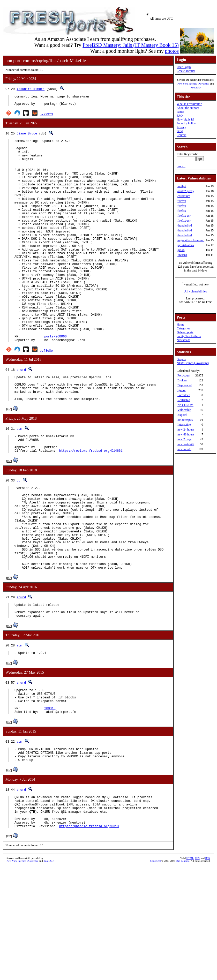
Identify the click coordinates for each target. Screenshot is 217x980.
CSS (197, 950)
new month (184, 449)
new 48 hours (186, 434)
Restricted (184, 400)
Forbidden (184, 395)
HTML (190, 950)
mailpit (182, 186)
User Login (184, 67)
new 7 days (184, 439)
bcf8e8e (46, 396)
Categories (183, 328)
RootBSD (196, 88)
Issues (180, 112)
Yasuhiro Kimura (31, 89)
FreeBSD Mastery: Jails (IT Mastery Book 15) (131, 45)
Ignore (181, 390)
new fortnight (186, 444)
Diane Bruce (27, 136)
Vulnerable (184, 410)
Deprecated (185, 385)
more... (181, 166)
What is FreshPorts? (189, 104)
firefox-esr (184, 216)
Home (180, 325)
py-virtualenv (186, 245)
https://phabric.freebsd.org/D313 (89, 918)
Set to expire (185, 420)
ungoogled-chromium (191, 240)
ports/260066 (55, 381)
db (18, 535)
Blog (180, 131)
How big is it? (185, 119)
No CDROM (185, 405)
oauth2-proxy (186, 191)
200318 (50, 790)
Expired (182, 415)
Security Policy (186, 123)
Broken (182, 380)
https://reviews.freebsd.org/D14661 (91, 506)
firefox (182, 201)
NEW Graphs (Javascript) (193, 363)
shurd (21, 415)
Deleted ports (185, 332)
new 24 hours (186, 429)
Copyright (156, 953)
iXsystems (203, 84)
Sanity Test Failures (189, 336)
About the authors (188, 108)
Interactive (184, 425)
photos (172, 51)
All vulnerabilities (196, 291)
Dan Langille (183, 953)
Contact (181, 135)
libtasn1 (182, 255)
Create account (186, 71)
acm (19, 480)
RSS (208, 950)
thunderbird (185, 225)
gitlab (181, 250)
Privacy (181, 127)
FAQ (180, 116)
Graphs (181, 359)
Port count (184, 375)
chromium (184, 196)
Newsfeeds (184, 340)
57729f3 (46, 116)
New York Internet (187, 84)
